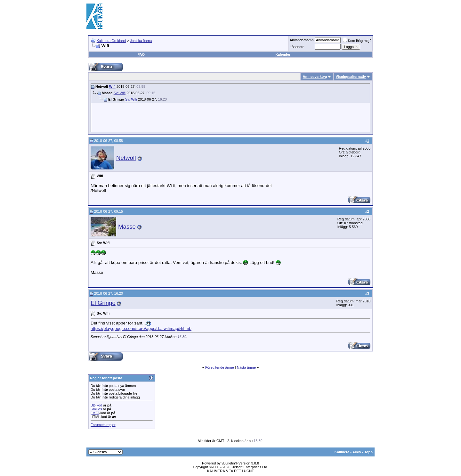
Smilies (96, 409)
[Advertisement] (258, 16)
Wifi (112, 86)
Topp (368, 452)
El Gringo (103, 303)
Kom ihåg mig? (357, 41)
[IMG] (95, 413)
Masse (127, 227)
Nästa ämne (246, 367)
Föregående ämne (220, 367)
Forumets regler (103, 425)
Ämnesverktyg (315, 77)
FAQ (141, 54)
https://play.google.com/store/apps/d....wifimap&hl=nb (141, 328)
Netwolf (126, 158)
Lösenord (297, 47)
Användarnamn (302, 40)
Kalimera (342, 452)
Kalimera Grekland (111, 41)
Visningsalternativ (351, 77)
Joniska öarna (141, 41)
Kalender (283, 54)
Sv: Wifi (120, 93)
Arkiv (357, 452)
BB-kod (96, 405)
